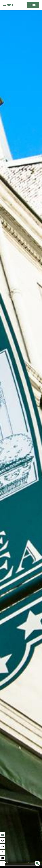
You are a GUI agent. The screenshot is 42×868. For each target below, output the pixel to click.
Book (33, 5)
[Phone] (2, 841)
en (3, 835)
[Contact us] (37, 863)
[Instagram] (2, 858)
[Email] (2, 846)
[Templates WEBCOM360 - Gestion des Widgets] (2, 852)
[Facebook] (2, 864)
